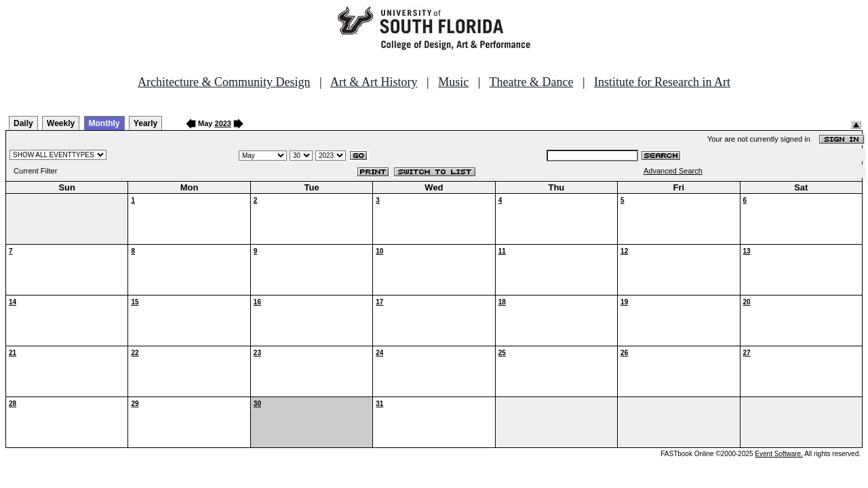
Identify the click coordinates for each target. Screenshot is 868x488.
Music (453, 82)
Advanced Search (673, 171)
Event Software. (779, 454)
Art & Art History (374, 82)
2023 (223, 123)
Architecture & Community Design (224, 82)
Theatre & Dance (531, 82)
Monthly (104, 123)
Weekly (61, 123)
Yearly (145, 123)
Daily (23, 123)
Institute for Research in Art (662, 82)
